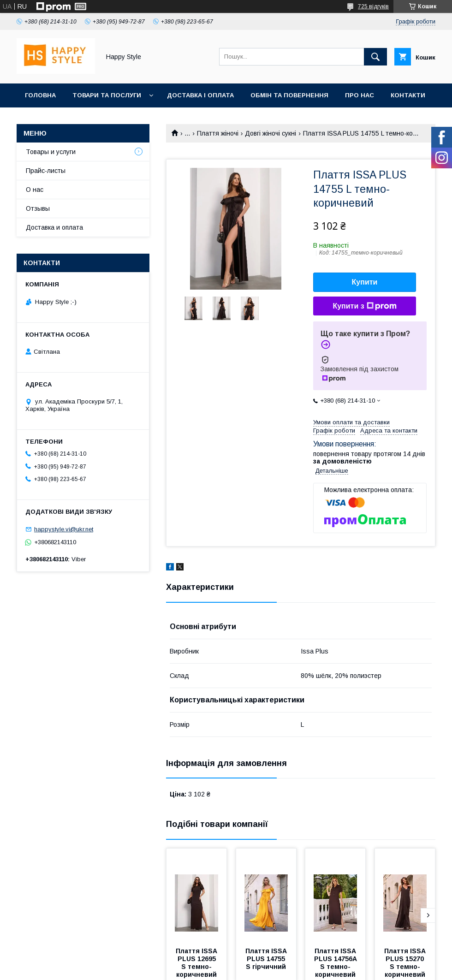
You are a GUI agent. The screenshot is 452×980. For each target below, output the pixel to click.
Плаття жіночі (218, 133)
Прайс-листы (46, 171)
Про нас (360, 95)
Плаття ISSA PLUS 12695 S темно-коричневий (197, 963)
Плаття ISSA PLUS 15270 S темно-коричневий (406, 963)
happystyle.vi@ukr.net (64, 529)
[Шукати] (375, 57)
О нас (35, 190)
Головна (40, 95)
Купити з (364, 306)
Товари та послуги (107, 95)
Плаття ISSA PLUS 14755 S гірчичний (267, 959)
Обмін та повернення (289, 95)
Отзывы (38, 208)
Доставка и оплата (54, 227)
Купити (365, 282)
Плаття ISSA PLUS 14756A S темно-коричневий (336, 963)
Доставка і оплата (200, 95)
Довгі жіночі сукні (271, 133)
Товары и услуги (51, 152)
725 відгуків (373, 6)
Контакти (408, 95)
